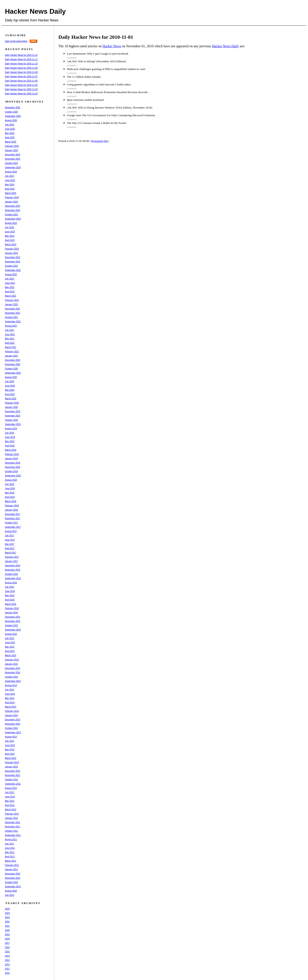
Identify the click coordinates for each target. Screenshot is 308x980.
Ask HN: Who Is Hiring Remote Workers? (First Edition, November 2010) (110, 108)
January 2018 (11, 510)
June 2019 (10, 437)
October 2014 (11, 677)
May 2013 (10, 750)
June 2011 (10, 848)
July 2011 (10, 844)
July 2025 (10, 125)
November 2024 (13, 159)
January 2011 (11, 869)
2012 (7, 964)
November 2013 (13, 724)
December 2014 (13, 668)
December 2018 (13, 463)
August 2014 (11, 685)
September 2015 (13, 630)
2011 (7, 969)
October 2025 (11, 112)
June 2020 (10, 386)
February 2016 (12, 608)
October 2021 (11, 317)
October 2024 (11, 163)
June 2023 (10, 232)
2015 (7, 952)
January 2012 (11, 818)
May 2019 (10, 441)
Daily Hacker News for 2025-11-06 (21, 81)
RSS (33, 41)
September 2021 (13, 322)
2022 (7, 922)
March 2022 (11, 296)
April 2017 (10, 548)
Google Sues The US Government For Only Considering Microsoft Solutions (111, 115)
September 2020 (13, 373)
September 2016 (13, 578)
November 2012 (13, 775)
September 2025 (13, 116)
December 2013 (13, 720)
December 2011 (13, 822)
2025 (7, 909)
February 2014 (12, 711)
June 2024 (10, 180)
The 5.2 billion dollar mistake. (84, 77)
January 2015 (11, 664)
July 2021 (10, 330)
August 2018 (11, 480)
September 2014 (13, 681)
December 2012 (13, 771)
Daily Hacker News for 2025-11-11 (21, 59)
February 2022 (12, 300)
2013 (7, 960)
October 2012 (11, 780)
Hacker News (112, 46)
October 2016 (11, 574)
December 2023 (13, 206)
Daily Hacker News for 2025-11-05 (21, 85)
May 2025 (10, 133)
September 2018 (13, 476)
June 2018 (10, 489)
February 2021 (12, 352)
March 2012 (11, 810)
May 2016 (10, 596)
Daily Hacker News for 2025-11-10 (21, 64)
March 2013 (11, 758)
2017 (7, 943)
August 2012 (11, 788)
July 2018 (10, 484)
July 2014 (10, 690)
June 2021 (10, 334)
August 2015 (11, 634)
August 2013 (11, 737)
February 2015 (12, 660)
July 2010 (10, 895)
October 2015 (11, 625)
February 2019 (12, 454)
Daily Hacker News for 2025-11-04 (21, 89)
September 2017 (13, 527)
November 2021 (13, 313)
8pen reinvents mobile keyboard (85, 100)
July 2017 (10, 536)
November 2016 (13, 570)
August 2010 (11, 891)
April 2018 (10, 497)
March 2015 (11, 655)
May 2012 (10, 801)
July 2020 (10, 381)
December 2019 (13, 411)
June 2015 (10, 643)
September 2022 (13, 270)
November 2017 (13, 518)
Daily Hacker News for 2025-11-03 (21, 94)
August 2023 (11, 223)
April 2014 (10, 703)
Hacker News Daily (35, 11)
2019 (7, 935)
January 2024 (11, 202)
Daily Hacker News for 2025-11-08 (21, 72)
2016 (7, 947)
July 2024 (10, 176)
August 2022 (11, 274)
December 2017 (13, 514)
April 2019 (10, 446)
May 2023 (10, 236)
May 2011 (10, 852)
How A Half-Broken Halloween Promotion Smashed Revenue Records (107, 92)
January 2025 (11, 150)
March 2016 (11, 604)
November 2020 (13, 364)
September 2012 (13, 784)
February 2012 (12, 814)
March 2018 (11, 501)
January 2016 (11, 613)
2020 (7, 930)
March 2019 (11, 450)
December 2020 (13, 360)
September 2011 (13, 835)
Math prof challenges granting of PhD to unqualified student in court (106, 69)
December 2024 (13, 155)
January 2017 (11, 561)
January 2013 (11, 767)
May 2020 (10, 390)
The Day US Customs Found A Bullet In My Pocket (97, 123)
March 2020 (11, 399)
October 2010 (11, 882)
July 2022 (10, 279)
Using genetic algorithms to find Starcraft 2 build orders (99, 84)
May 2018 (10, 493)
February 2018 (12, 506)
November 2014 (13, 673)
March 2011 (11, 861)
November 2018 (13, 467)
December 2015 (13, 617)
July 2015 (10, 638)
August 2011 (11, 839)
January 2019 (11, 459)
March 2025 (11, 142)
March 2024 (11, 193)
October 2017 (11, 523)
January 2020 (11, 407)
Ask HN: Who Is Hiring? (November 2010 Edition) (96, 61)
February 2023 (12, 249)
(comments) (72, 58)
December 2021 (13, 309)
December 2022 (13, 257)
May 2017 (10, 544)
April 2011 (10, 857)
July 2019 (10, 433)
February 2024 (12, 197)
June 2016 (10, 591)
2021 (7, 926)
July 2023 (10, 227)
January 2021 (11, 356)
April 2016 (10, 600)
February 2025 (12, 146)
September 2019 (13, 424)
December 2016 (13, 566)
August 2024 (11, 172)
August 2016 (11, 583)
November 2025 (13, 108)
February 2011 (12, 865)
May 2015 (10, 647)
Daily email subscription (16, 41)
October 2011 (11, 831)
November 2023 (13, 210)
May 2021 (10, 339)
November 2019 (13, 416)
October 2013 (11, 728)
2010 (7, 973)
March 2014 (11, 707)
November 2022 (13, 262)
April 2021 (10, 343)
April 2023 (10, 240)
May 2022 (10, 287)
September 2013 (13, 732)
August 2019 (11, 429)
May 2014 (10, 698)
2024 (7, 913)
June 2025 (10, 129)
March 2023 (11, 245)
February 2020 (12, 403)
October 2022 (11, 266)
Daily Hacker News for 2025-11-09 (21, 68)
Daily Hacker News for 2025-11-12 (21, 55)
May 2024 (10, 185)
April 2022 (10, 292)
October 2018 (11, 471)
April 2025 (10, 138)
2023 (7, 917)
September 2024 (13, 167)
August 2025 (11, 120)
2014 (7, 956)
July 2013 (10, 741)
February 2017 (12, 557)
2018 (7, 939)
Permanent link (100, 141)
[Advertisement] (138, 162)
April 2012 (10, 805)
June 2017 (10, 540)
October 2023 (11, 215)
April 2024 (10, 189)
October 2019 (11, 420)
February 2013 (12, 762)
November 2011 (13, 827)
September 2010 (13, 887)
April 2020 (10, 394)
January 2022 (11, 304)
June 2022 (10, 283)
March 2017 (11, 553)
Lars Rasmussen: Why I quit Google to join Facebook (98, 54)
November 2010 (13, 878)
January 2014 (11, 715)
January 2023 (11, 253)
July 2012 (10, 792)
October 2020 (11, 369)
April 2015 (10, 651)
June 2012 (10, 797)
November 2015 (13, 621)
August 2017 (11, 531)
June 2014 (10, 694)
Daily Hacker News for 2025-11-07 (21, 77)
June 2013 (10, 745)
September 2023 (13, 219)
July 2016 (10, 587)
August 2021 (11, 326)
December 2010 (13, 874)
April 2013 (10, 754)
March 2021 (11, 347)
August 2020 (11, 377)
